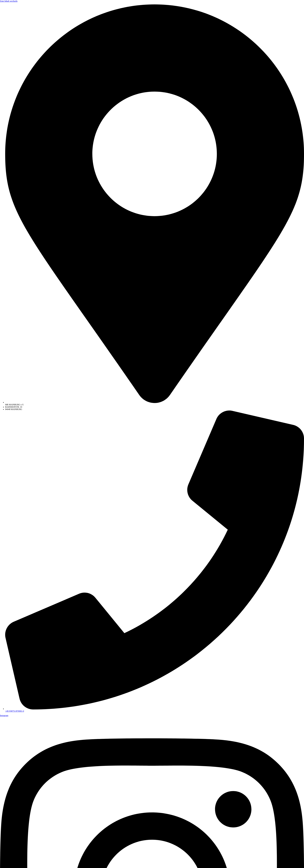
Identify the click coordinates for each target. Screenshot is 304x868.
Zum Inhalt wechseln (9, 1)
